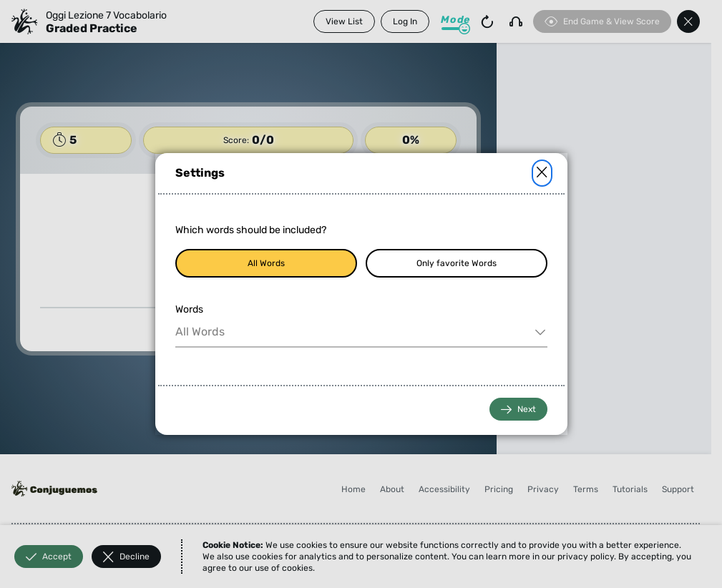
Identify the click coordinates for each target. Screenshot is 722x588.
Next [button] (518, 410)
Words (189, 309)
